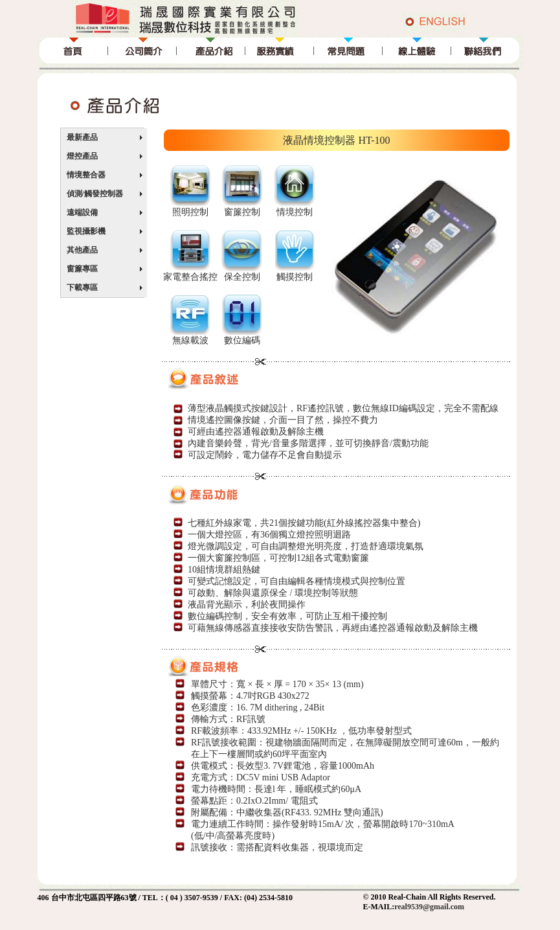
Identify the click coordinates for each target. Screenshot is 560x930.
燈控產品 (82, 156)
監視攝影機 (86, 231)
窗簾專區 (82, 269)
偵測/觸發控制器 (95, 194)
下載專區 (82, 288)
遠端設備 (82, 212)
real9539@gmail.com (429, 907)
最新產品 (82, 137)
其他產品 (82, 250)
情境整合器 (86, 175)
